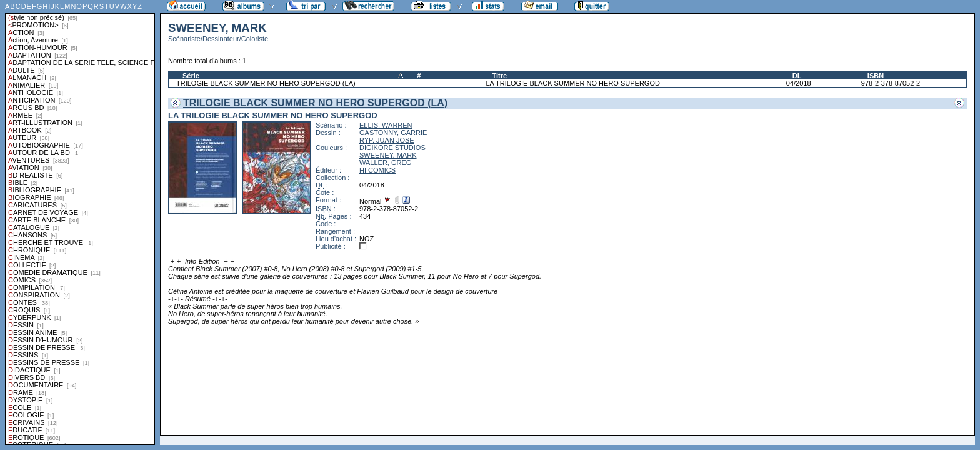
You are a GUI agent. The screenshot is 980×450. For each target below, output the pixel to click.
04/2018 (799, 83)
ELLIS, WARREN (386, 125)
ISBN (876, 76)
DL (797, 76)
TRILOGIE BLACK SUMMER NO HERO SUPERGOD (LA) (266, 83)
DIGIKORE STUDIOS (392, 147)
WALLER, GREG (385, 162)
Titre (499, 76)
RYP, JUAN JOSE (387, 140)
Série (191, 76)
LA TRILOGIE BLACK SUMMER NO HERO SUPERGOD (573, 83)
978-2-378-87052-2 (891, 83)
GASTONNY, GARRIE (393, 132)
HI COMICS (377, 170)
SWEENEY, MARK (388, 155)
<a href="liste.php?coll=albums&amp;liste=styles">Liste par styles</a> (80, 222)
